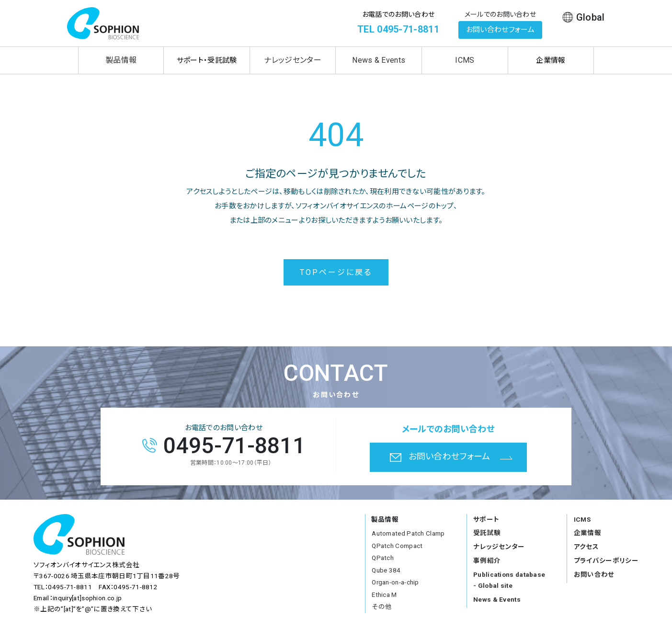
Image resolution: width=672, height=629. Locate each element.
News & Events (379, 60)
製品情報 (121, 60)
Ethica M (384, 595)
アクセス (586, 547)
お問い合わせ (594, 574)
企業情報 (587, 533)
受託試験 (487, 533)
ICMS (465, 60)
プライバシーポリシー (606, 560)
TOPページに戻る (336, 272)
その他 (382, 606)
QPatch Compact (397, 546)
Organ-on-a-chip (395, 582)
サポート (486, 519)
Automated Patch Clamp (408, 533)
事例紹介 (487, 560)
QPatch (383, 558)
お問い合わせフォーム (500, 30)
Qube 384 (386, 570)
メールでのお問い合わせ (500, 14)
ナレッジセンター (292, 60)
